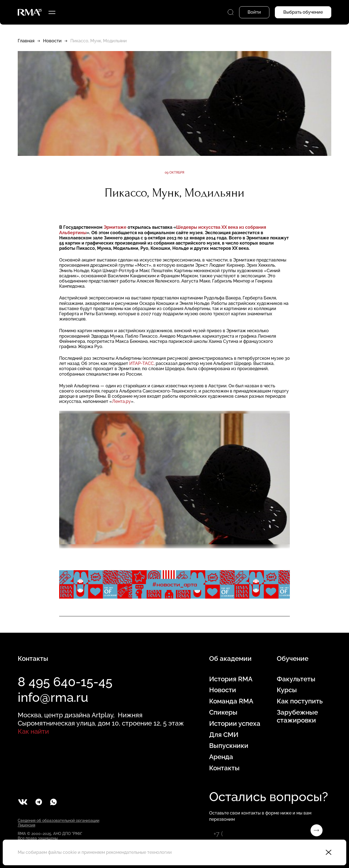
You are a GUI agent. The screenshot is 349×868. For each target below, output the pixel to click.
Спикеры (223, 712)
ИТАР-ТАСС (142, 363)
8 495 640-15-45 (65, 682)
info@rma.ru (53, 697)
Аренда (221, 757)
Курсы (287, 690)
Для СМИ (224, 735)
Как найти (33, 731)
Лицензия (26, 825)
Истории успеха (235, 724)
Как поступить (300, 701)
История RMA (231, 679)
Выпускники (229, 746)
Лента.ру (121, 401)
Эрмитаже (115, 227)
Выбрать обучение (303, 12)
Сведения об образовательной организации (58, 821)
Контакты (224, 768)
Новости (52, 41)
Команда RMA (231, 701)
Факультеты (296, 679)
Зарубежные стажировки (297, 716)
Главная (26, 41)
